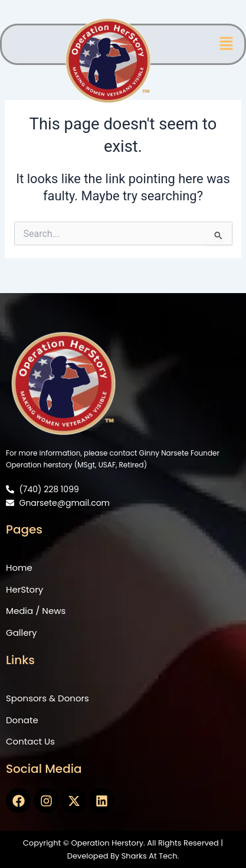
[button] (227, 44)
